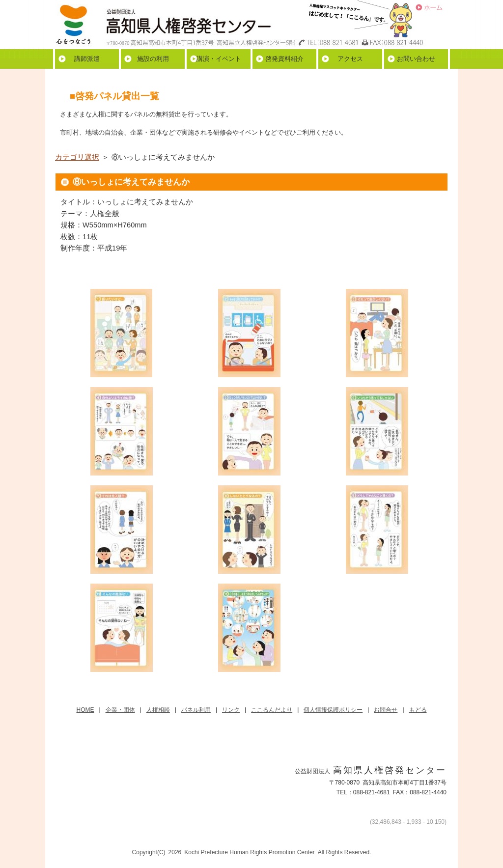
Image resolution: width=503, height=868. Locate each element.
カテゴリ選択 (77, 157)
